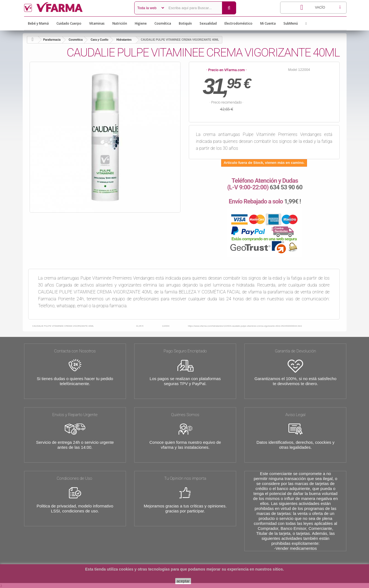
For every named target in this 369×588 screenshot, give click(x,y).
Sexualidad (208, 23)
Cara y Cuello (99, 40)
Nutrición (120, 23)
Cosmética (163, 23)
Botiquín (185, 23)
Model (292, 70)
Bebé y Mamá (38, 23)
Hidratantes (124, 40)
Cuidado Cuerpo (69, 23)
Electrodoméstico (238, 23)
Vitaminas (97, 23)
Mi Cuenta (268, 23)
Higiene (141, 23)
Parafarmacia (52, 40)
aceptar (183, 581)
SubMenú (291, 23)
